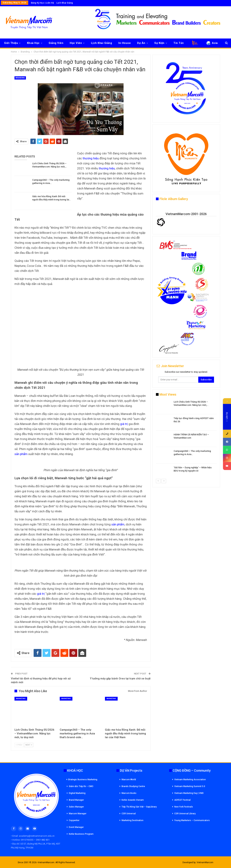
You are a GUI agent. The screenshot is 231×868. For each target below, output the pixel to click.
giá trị (124, 424)
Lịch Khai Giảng (65, 3)
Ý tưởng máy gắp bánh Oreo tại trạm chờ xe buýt (120, 679)
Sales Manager (76, 807)
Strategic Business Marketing (82, 780)
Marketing (21, 699)
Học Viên (76, 43)
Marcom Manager (78, 814)
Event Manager (76, 827)
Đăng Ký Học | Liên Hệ (42, 3)
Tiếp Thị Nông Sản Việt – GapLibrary (139, 807)
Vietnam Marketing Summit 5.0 (190, 786)
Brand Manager (76, 800)
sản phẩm (21, 454)
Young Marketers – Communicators (192, 820)
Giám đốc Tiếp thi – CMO (81, 786)
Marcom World (129, 780)
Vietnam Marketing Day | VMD (189, 793)
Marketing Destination (132, 820)
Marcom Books (129, 793)
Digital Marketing (77, 793)
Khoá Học (33, 43)
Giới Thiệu (11, 43)
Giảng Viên (56, 43)
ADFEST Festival (182, 800)
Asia (212, 43)
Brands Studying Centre (133, 786)
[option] (186, 439)
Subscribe (206, 380)
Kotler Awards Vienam (133, 800)
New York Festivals (184, 807)
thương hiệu (91, 158)
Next (29, 745)
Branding (20, 78)
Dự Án (141, 43)
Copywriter (74, 820)
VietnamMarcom (205, 862)
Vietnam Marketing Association (190, 780)
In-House (125, 43)
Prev (19, 745)
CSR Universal (129, 814)
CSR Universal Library (185, 814)
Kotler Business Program (81, 834)
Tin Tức (179, 43)
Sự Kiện (159, 43)
